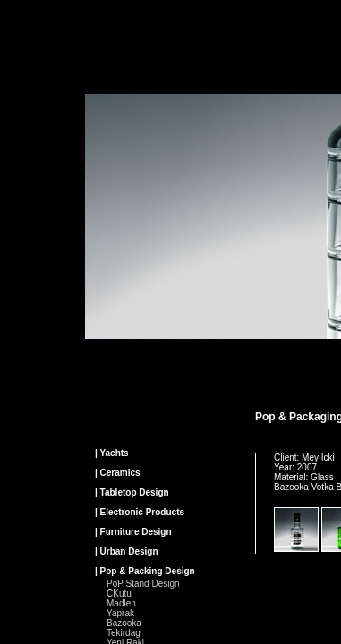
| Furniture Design (133, 532)
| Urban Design (127, 551)
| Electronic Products (140, 512)
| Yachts (112, 453)
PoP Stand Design (143, 584)
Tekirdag (124, 633)
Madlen (121, 603)
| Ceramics (118, 473)
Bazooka (124, 623)
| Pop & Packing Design (145, 571)
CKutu (119, 593)
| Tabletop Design (132, 492)
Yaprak (120, 613)
